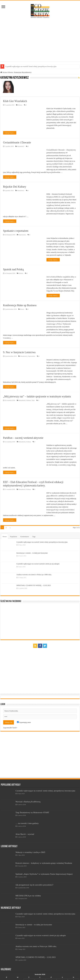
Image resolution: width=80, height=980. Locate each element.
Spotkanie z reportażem (16, 231)
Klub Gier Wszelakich (15, 101)
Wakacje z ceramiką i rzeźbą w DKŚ (30, 852)
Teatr (33, 400)
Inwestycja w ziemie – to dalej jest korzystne (32, 553)
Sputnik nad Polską (13, 269)
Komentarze (25, 537)
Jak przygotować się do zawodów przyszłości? (34, 885)
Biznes (22, 309)
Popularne (14, 537)
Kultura (20, 105)
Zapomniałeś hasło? (10, 728)
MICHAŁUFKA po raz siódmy (28, 896)
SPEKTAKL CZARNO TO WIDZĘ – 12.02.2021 (34, 585)
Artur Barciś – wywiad (25, 834)
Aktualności (21, 146)
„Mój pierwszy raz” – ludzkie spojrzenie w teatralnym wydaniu (37, 396)
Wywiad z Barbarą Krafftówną (28, 802)
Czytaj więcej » (10, 133)
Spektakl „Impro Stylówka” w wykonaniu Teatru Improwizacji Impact (44, 874)
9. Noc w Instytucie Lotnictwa (19, 352)
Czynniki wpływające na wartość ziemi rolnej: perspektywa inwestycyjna (31, 66)
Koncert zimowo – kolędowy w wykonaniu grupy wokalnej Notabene (44, 863)
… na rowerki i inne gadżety (27, 823)
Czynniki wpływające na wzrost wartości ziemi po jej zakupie (38, 564)
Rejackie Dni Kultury (15, 187)
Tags (34, 537)
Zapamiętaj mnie (24, 722)
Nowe (5, 537)
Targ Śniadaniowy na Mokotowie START (32, 812)
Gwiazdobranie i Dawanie (17, 142)
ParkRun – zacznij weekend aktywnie (23, 438)
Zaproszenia (22, 235)
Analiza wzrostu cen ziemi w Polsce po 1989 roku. (34, 575)
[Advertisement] (40, 40)
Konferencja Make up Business (20, 305)
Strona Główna (7, 72)
